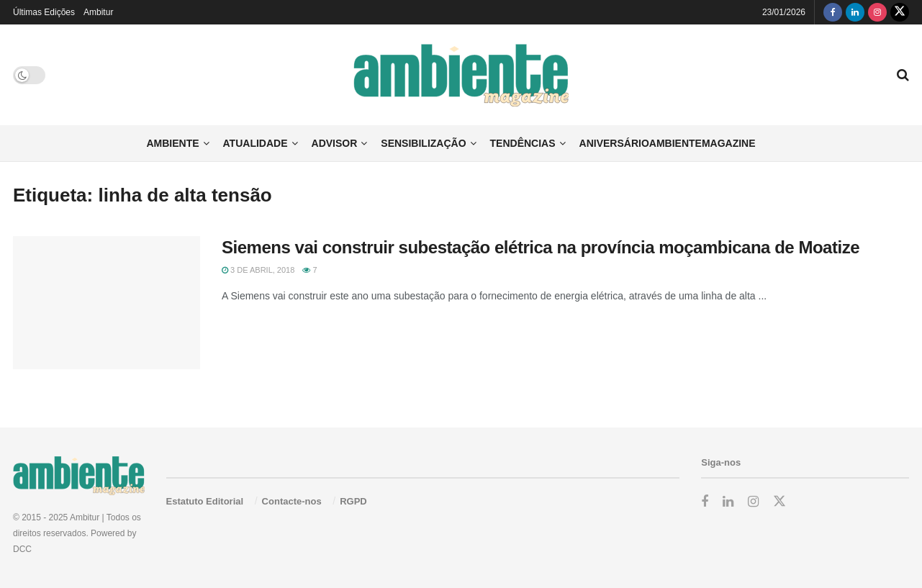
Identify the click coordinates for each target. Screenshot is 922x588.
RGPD (353, 501)
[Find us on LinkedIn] (855, 12)
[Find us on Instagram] (877, 12)
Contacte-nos (292, 501)
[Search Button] (903, 75)
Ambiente (172, 143)
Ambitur (98, 12)
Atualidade (256, 143)
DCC (22, 549)
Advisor (335, 143)
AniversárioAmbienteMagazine (668, 143)
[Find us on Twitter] (900, 12)
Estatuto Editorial (205, 501)
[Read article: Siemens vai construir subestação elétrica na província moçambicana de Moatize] (107, 303)
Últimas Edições (44, 12)
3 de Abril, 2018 (258, 270)
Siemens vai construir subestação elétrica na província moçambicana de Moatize (541, 247)
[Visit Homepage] (461, 75)
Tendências (523, 143)
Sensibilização (423, 143)
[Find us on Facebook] (833, 12)
